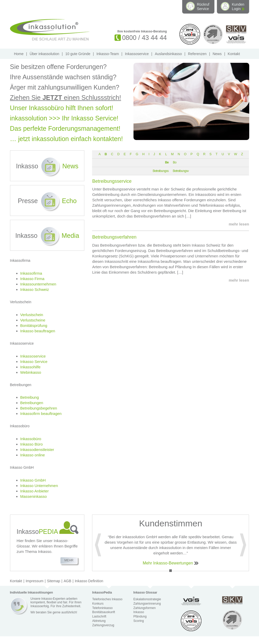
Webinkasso (31, 372)
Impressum (35, 581)
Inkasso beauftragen (38, 331)
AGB (68, 581)
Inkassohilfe (30, 367)
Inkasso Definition (89, 581)
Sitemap (54, 581)
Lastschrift (99, 616)
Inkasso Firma (32, 279)
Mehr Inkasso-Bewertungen (168, 563)
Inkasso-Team (108, 54)
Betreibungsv (181, 171)
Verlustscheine (33, 320)
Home (19, 54)
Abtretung (99, 621)
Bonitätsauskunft (104, 612)
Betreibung (30, 397)
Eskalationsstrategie (147, 599)
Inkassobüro (31, 439)
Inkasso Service (34, 362)
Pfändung (140, 616)
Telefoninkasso (102, 608)
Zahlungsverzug (103, 625)
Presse (47, 201)
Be (167, 162)
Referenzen (197, 54)
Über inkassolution (44, 54)
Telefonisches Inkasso (107, 599)
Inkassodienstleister (37, 450)
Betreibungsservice (112, 181)
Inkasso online (33, 455)
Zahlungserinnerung (147, 604)
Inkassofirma (31, 273)
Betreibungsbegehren (39, 408)
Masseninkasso (34, 496)
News (217, 54)
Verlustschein (32, 315)
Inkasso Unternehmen (39, 486)
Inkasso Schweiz (35, 289)
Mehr (69, 560)
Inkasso (47, 166)
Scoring (139, 621)
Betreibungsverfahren (114, 237)
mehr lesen (239, 224)
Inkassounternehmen (38, 284)
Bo (175, 162)
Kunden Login (238, 7)
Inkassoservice (137, 54)
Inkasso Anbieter (35, 491)
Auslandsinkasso (168, 54)
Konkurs (98, 604)
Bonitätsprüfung (34, 325)
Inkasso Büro (32, 444)
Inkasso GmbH (33, 480)
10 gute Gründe (78, 54)
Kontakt (234, 54)
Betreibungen (32, 403)
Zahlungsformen (144, 608)
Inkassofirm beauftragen (41, 414)
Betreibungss (161, 171)
